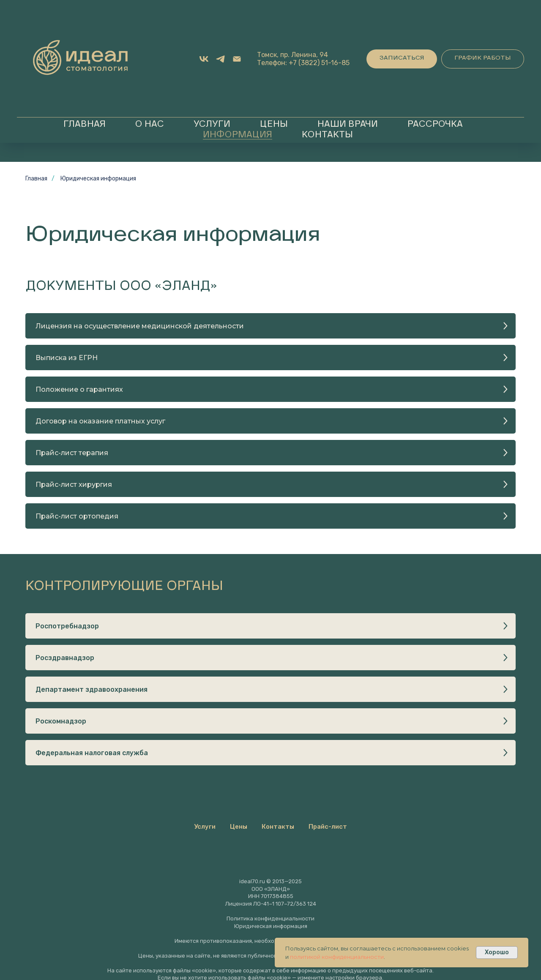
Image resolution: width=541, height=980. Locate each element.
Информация (238, 135)
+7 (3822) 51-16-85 (319, 63)
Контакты (327, 135)
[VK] (204, 59)
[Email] (237, 59)
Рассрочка (435, 125)
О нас (150, 125)
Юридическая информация (98, 179)
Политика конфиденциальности (270, 919)
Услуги (212, 125)
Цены (274, 125)
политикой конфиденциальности (337, 957)
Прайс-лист (328, 827)
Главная (85, 125)
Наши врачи (348, 125)
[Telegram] (220, 59)
